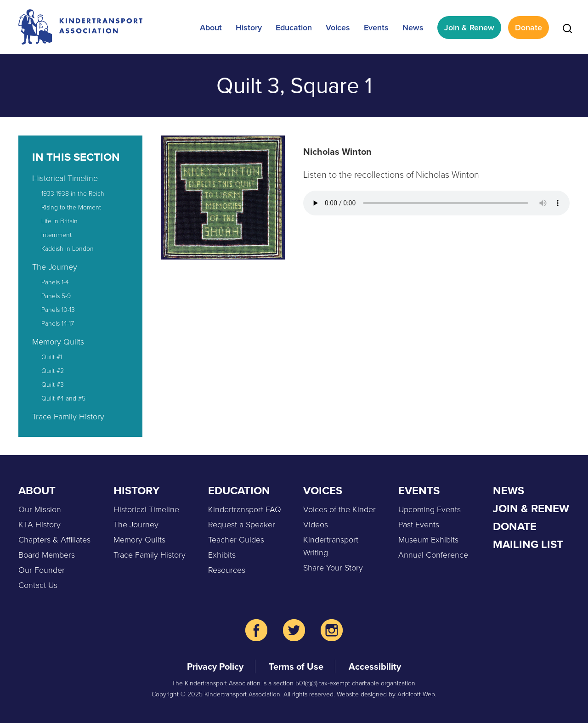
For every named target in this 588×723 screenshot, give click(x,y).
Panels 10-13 (58, 310)
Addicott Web (416, 694)
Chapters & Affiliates (54, 540)
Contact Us (38, 585)
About (211, 28)
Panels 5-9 (56, 296)
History (249, 28)
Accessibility (375, 667)
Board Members (47, 555)
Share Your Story (333, 568)
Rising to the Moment (71, 207)
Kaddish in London (68, 249)
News (413, 28)
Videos (316, 525)
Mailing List (528, 544)
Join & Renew (469, 28)
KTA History (40, 525)
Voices (338, 28)
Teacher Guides (236, 540)
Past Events (419, 525)
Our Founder (42, 570)
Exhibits (222, 555)
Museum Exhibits (428, 540)
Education (294, 28)
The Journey (55, 267)
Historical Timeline (65, 178)
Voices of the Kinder (339, 509)
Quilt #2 (53, 371)
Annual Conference (433, 555)
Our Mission (40, 509)
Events (376, 28)
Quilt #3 (53, 385)
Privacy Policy (215, 667)
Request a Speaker (242, 525)
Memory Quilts (58, 342)
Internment (57, 235)
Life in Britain (59, 221)
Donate (529, 28)
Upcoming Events (430, 509)
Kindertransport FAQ (245, 509)
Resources (227, 570)
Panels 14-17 (58, 324)
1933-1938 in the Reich (73, 194)
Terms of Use (296, 667)
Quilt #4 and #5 (63, 398)
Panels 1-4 (55, 282)
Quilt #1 (52, 357)
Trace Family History (68, 417)
